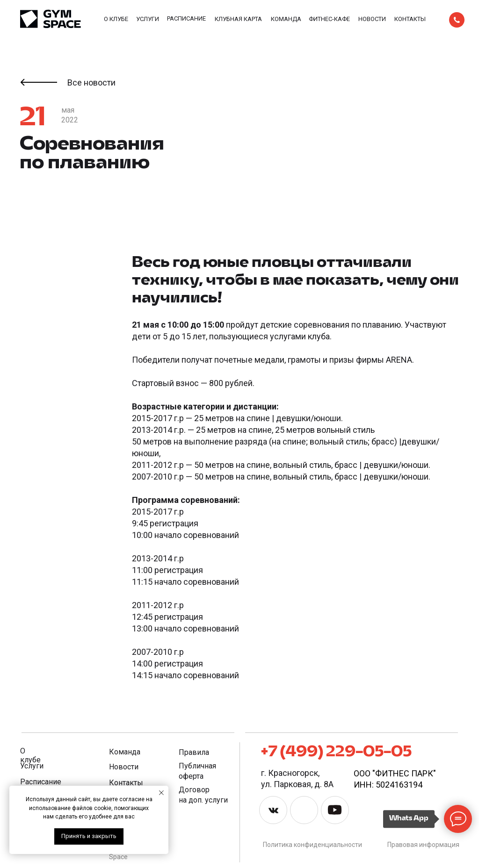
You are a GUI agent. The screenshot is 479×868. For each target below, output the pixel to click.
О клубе (116, 19)
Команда (286, 19)
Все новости (91, 82)
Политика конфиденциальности (312, 845)
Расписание (186, 18)
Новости (372, 19)
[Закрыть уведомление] (161, 793)
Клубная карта (238, 19)
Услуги (148, 19)
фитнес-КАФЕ (329, 19)
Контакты (410, 19)
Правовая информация (423, 845)
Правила (194, 752)
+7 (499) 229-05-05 (336, 752)
